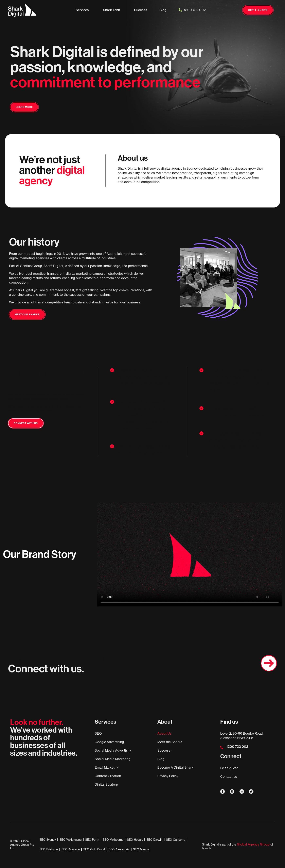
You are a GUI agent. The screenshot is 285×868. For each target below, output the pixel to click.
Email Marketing (107, 767)
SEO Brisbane (49, 849)
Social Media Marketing (113, 759)
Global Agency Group (253, 844)
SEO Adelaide (71, 849)
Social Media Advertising (113, 750)
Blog (163, 10)
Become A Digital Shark (175, 767)
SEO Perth (92, 840)
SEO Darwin (154, 840)
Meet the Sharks (170, 742)
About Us (164, 733)
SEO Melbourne (113, 840)
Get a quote (229, 768)
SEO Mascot (141, 849)
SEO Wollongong (70, 840)
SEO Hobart (135, 840)
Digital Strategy (107, 784)
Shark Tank (112, 10)
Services (83, 10)
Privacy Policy (168, 776)
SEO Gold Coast (94, 849)
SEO (98, 733)
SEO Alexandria (119, 849)
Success (141, 10)
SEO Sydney (48, 840)
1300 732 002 (192, 10)
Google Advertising (109, 742)
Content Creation (108, 776)
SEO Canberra (176, 840)
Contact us (229, 777)
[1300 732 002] (222, 747)
